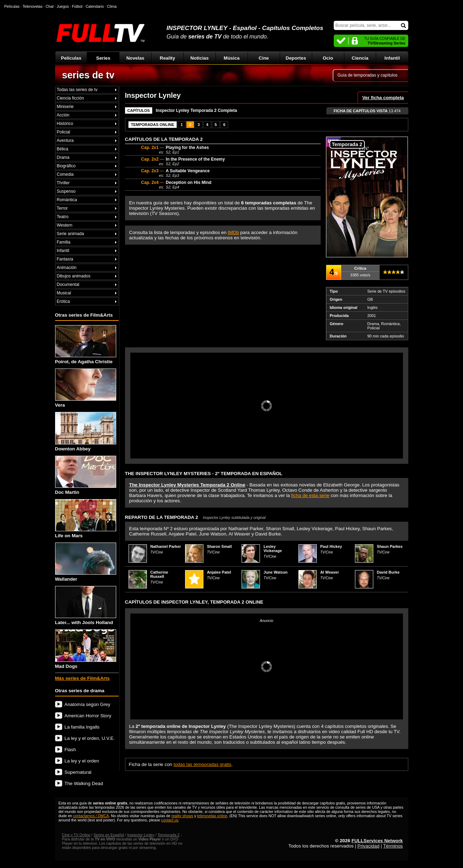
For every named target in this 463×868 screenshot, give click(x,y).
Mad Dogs (86, 649)
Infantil (392, 58)
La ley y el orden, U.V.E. (90, 738)
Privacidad (368, 846)
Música (231, 58)
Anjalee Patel (219, 572)
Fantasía (65, 259)
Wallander (86, 562)
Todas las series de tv (77, 90)
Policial (64, 132)
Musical (64, 293)
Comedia (65, 174)
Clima (112, 6)
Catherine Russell (159, 574)
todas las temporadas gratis (202, 764)
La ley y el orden (82, 761)
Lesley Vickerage (273, 549)
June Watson (275, 572)
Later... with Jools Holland (86, 606)
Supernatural (78, 772)
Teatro (63, 217)
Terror (62, 208)
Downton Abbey (86, 432)
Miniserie (65, 107)
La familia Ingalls (82, 727)
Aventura (65, 140)
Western (65, 225)
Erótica (63, 301)
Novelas (135, 58)
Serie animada (70, 234)
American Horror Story (88, 716)
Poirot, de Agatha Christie (86, 345)
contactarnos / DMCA (91, 816)
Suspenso (66, 191)
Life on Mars (86, 519)
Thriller (63, 183)
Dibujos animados (74, 276)
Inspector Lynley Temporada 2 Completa (196, 110)
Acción (63, 115)
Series (103, 58)
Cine (264, 58)
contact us (170, 820)
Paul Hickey (331, 546)
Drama (63, 157)
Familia (64, 242)
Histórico (65, 124)
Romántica (67, 200)
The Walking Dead (84, 783)
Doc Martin (86, 475)
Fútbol (77, 6)
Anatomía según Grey (88, 704)
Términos (393, 846)
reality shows (182, 816)
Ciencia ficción (70, 98)
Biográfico (66, 166)
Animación (67, 268)
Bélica (63, 149)
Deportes (296, 58)
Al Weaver (330, 572)
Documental (68, 285)
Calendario (95, 6)
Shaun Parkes (390, 546)
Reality (167, 58)
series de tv (88, 75)
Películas (71, 58)
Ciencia (360, 58)
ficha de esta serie (310, 495)
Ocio (328, 58)
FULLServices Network (377, 841)
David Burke (388, 572)
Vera (86, 388)
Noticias (200, 58)
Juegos (63, 6)
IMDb (233, 232)
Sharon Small (219, 546)
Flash (70, 750)
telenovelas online (212, 816)
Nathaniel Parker (166, 546)
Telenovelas (32, 6)
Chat (50, 6)
